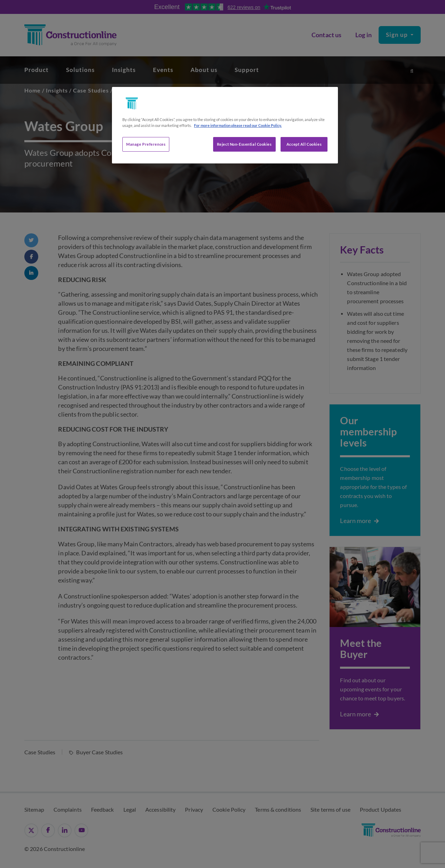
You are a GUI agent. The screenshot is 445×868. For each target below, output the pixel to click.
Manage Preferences (146, 144)
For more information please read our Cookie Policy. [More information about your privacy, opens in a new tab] (238, 125)
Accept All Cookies (304, 144)
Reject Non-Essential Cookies (244, 144)
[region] (225, 125)
